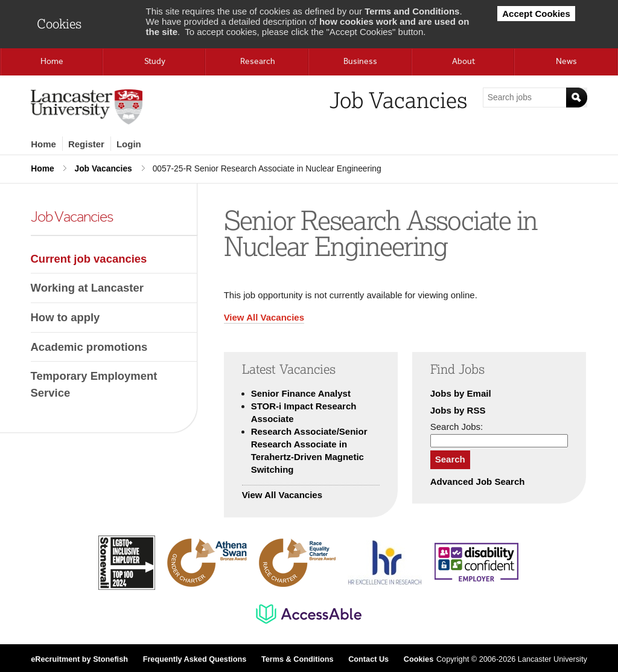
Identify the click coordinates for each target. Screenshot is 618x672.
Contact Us (368, 659)
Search (450, 459)
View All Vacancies (264, 317)
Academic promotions (89, 347)
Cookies (419, 659)
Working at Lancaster (87, 288)
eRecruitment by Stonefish (79, 659)
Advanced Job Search (478, 482)
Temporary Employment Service (94, 384)
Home (43, 144)
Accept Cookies (536, 14)
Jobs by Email (461, 393)
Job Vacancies (103, 168)
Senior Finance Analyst (301, 393)
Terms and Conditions (412, 11)
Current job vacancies (89, 259)
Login (129, 144)
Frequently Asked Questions (195, 659)
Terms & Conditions (298, 659)
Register (86, 144)
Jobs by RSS (458, 410)
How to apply (65, 317)
